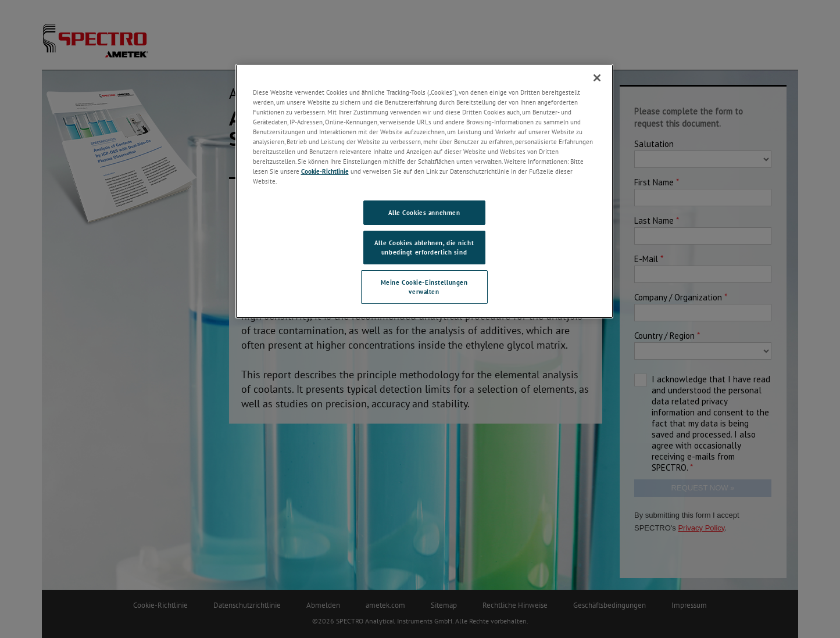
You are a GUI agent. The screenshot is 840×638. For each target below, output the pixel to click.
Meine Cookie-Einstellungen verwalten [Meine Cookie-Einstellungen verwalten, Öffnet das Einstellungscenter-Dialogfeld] (424, 287)
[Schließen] (597, 78)
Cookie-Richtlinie (325, 171)
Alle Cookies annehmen (424, 212)
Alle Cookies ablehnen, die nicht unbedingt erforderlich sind (424, 247)
